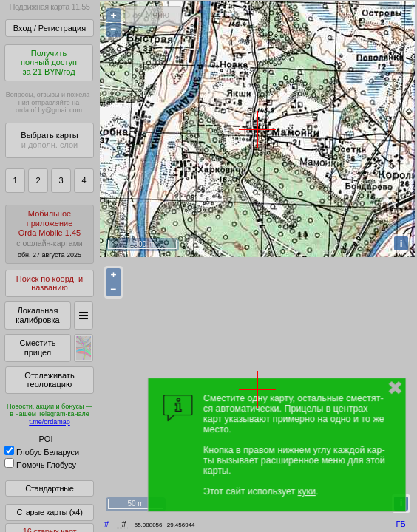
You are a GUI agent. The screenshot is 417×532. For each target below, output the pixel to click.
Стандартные (49, 488)
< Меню (153, 15)
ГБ (401, 524)
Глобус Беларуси (42, 452)
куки (307, 491)
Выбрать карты (49, 140)
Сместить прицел (37, 348)
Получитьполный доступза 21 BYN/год (49, 62)
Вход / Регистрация (50, 28)
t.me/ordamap (50, 422)
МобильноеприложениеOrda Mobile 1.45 (50, 234)
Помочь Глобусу (40, 465)
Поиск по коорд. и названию (50, 283)
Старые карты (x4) (49, 512)
